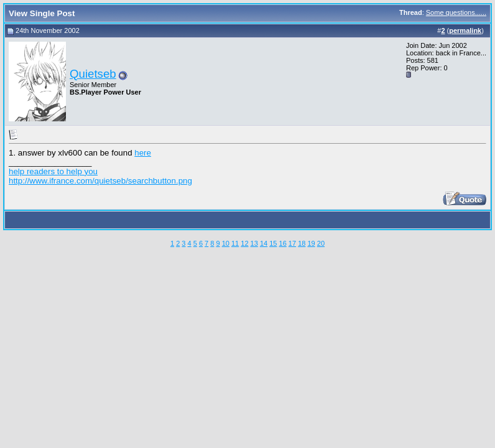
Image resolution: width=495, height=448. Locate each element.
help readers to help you (53, 171)
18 (302, 243)
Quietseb (93, 74)
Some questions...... (456, 12)
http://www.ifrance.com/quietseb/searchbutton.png (100, 181)
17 (292, 243)
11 (235, 243)
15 (273, 243)
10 (226, 243)
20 (321, 243)
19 (311, 243)
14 (264, 243)
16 (283, 243)
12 (244, 243)
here (143, 153)
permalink (465, 30)
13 (254, 243)
